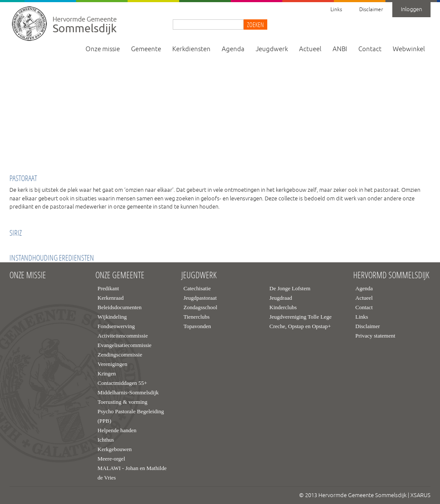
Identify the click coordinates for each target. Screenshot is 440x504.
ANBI (340, 49)
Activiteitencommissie (123, 336)
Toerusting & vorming (122, 402)
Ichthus (106, 440)
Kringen (107, 373)
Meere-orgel (111, 459)
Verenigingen (112, 364)
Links (336, 10)
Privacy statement (375, 336)
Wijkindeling (112, 317)
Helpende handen (117, 430)
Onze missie (103, 49)
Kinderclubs (283, 307)
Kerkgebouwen (115, 449)
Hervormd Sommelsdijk (391, 275)
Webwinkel (409, 49)
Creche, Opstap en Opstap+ (300, 326)
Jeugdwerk (272, 49)
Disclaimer (371, 10)
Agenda (233, 49)
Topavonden (197, 326)
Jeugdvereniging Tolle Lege (301, 317)
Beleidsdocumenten (120, 307)
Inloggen (411, 9)
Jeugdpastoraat (200, 298)
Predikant (108, 288)
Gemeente (146, 49)
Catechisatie (197, 288)
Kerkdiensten (191, 49)
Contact (370, 49)
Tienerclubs (197, 317)
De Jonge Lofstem (290, 288)
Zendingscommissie (120, 355)
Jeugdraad (281, 298)
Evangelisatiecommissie (125, 345)
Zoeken (255, 25)
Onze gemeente (120, 275)
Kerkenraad (111, 298)
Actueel (310, 49)
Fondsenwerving (116, 326)
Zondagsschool (200, 307)
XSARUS (420, 495)
